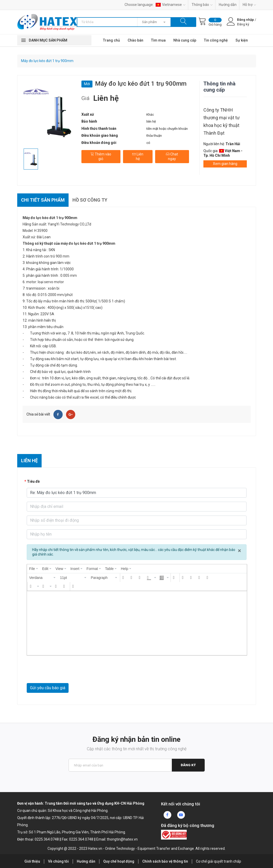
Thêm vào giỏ (101, 156)
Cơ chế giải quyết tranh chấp (219, 861)
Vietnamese (171, 5)
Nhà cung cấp (185, 40)
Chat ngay (172, 156)
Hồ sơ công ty (90, 200)
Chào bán (135, 40)
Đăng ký (188, 765)
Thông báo (202, 5)
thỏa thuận (154, 136)
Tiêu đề (33, 481)
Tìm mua (158, 40)
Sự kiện (242, 40)
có (148, 143)
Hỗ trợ (249, 5)
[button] (43, 578)
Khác (150, 115)
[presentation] (34, 569)
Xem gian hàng (225, 164)
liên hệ (151, 121)
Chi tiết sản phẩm (43, 200)
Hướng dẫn (228, 5)
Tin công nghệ (216, 40)
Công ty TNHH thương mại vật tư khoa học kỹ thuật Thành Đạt (222, 121)
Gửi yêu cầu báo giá (48, 688)
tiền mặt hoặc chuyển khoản (167, 129)
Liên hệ (138, 156)
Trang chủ (111, 40)
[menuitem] (34, 569)
